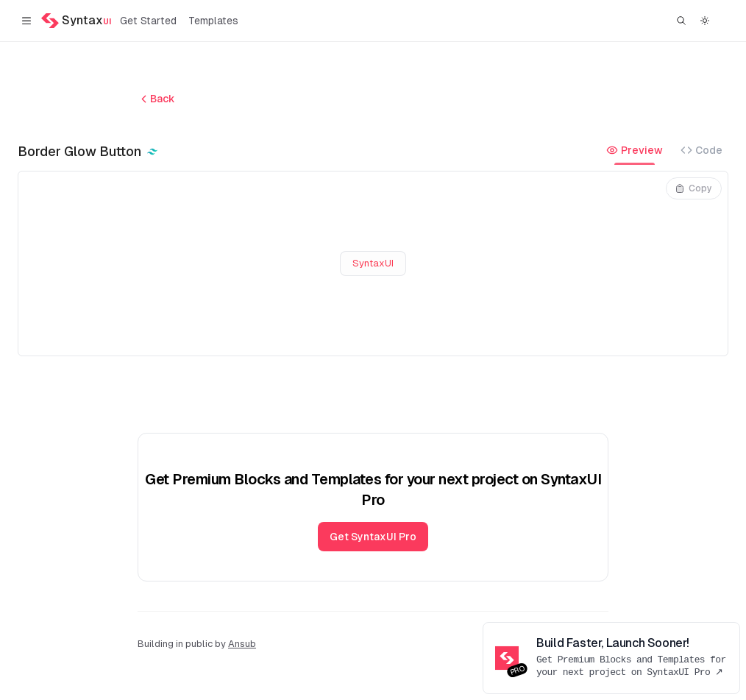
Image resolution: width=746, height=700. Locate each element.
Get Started (148, 21)
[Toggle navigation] (26, 21)
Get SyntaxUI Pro (373, 537)
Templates (213, 21)
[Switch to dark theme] (705, 21)
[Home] (76, 21)
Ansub (242, 644)
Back (156, 99)
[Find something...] (681, 21)
